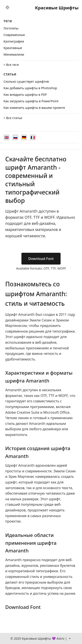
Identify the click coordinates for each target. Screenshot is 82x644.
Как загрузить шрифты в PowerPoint (31, 101)
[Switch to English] (7, 137)
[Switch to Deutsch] (24, 137)
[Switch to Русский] (15, 137)
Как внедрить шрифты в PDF (25, 95)
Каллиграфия (14, 41)
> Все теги (11, 65)
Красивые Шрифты (57, 8)
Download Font (41, 259)
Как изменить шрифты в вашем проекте (34, 108)
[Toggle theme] (7, 8)
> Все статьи (13, 118)
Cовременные (14, 35)
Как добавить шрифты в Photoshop (30, 88)
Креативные (13, 48)
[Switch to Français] (33, 137)
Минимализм (14, 54)
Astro (60, 638)
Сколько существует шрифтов (26, 81)
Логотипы (11, 28)
